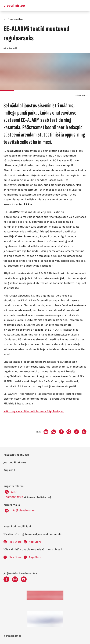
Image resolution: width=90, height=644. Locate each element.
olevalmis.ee (14, 5)
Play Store (15, 542)
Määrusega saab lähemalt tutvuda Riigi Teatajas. (34, 411)
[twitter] (84, 432)
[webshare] (69, 432)
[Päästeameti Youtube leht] (24, 579)
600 (14, 497)
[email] (46, 432)
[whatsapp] (54, 432)
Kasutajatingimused (16, 455)
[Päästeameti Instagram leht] (15, 579)
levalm (24, 511)
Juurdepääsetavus (15, 462)
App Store (35, 542)
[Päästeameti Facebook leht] (6, 579)
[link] (77, 432)
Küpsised (9, 470)
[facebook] (61, 432)
